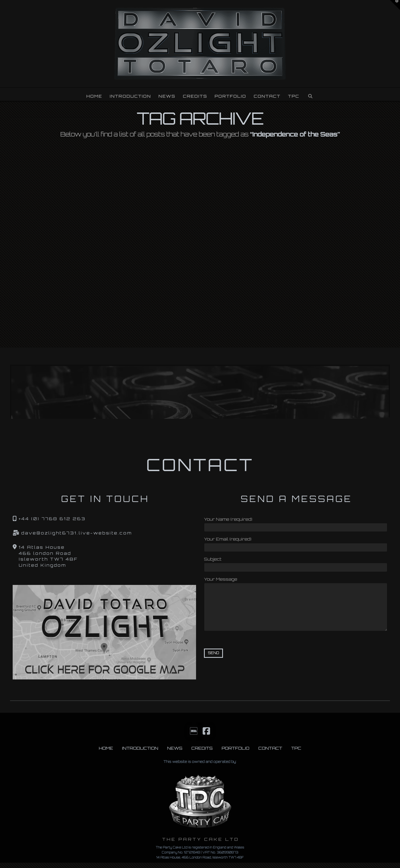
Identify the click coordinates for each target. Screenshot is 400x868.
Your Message (296, 583)
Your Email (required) (296, 544)
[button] (395, 5)
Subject (296, 564)
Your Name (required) (296, 524)
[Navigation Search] (310, 94)
